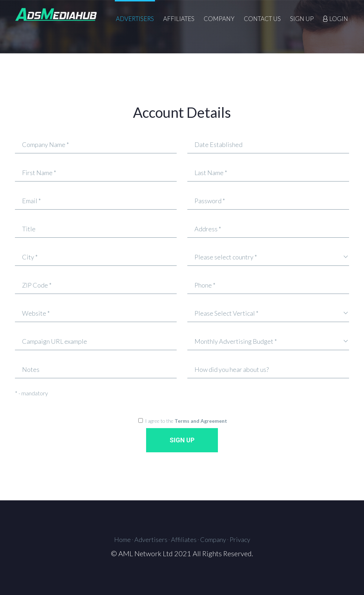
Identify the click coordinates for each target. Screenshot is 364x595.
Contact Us (262, 19)
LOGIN (339, 19)
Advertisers (135, 19)
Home (122, 539)
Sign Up (302, 19)
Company (219, 19)
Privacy (240, 539)
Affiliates (179, 19)
